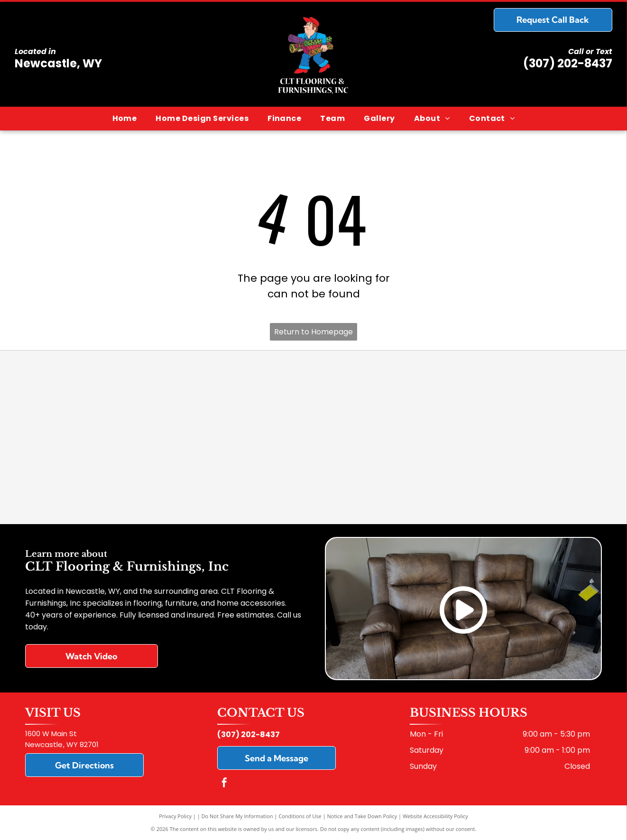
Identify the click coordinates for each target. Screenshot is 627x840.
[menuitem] (125, 119)
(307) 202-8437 (568, 63)
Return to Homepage (313, 332)
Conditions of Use (300, 816)
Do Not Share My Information (237, 816)
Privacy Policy (175, 816)
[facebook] (224, 784)
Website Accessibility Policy (435, 816)
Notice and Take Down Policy (362, 816)
